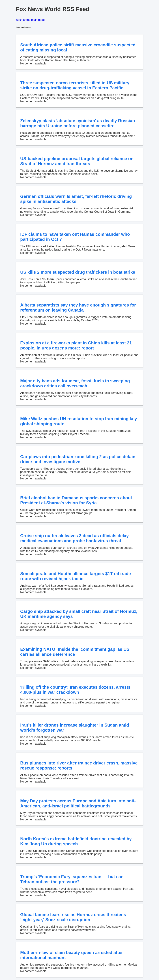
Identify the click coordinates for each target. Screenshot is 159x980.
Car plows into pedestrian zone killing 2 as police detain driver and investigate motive (78, 459)
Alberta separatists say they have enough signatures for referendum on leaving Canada (78, 308)
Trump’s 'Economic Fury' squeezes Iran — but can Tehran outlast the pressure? (72, 879)
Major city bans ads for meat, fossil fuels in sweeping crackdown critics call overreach (75, 383)
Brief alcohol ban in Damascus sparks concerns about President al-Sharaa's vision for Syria (76, 500)
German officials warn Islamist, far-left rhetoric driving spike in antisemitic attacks (76, 199)
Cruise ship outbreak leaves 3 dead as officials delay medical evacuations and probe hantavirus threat (74, 538)
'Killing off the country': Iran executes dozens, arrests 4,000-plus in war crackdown (75, 690)
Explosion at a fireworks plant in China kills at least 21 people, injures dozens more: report (76, 345)
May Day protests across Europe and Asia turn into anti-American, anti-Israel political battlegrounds (78, 803)
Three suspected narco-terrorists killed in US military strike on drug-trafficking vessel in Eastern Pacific (75, 85)
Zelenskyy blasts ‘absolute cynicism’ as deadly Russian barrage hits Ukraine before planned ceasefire (78, 123)
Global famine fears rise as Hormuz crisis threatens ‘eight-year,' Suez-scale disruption (73, 917)
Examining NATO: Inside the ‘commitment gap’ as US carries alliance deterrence (75, 652)
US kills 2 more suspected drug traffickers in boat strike (78, 272)
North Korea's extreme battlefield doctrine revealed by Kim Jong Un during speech (76, 841)
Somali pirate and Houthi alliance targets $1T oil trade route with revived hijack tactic (76, 576)
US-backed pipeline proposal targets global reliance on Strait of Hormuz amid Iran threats (77, 161)
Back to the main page (30, 20)
